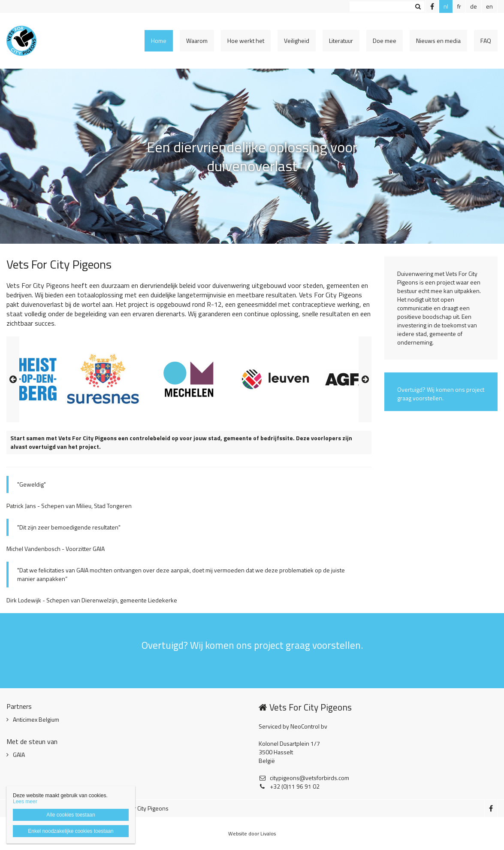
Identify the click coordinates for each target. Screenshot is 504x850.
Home (159, 41)
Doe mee (385, 41)
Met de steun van (32, 741)
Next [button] (365, 379)
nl (446, 6)
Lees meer (25, 802)
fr (459, 6)
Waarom (197, 41)
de (474, 6)
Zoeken (418, 6)
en (489, 6)
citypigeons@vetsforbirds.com (304, 778)
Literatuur (341, 41)
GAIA (19, 755)
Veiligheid (297, 41)
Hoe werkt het (246, 41)
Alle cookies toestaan (71, 815)
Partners (19, 706)
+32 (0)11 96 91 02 (289, 786)
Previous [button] (13, 379)
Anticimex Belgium (36, 720)
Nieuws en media (438, 41)
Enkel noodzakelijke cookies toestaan (71, 831)
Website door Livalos (252, 833)
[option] (189, 379)
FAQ (486, 41)
